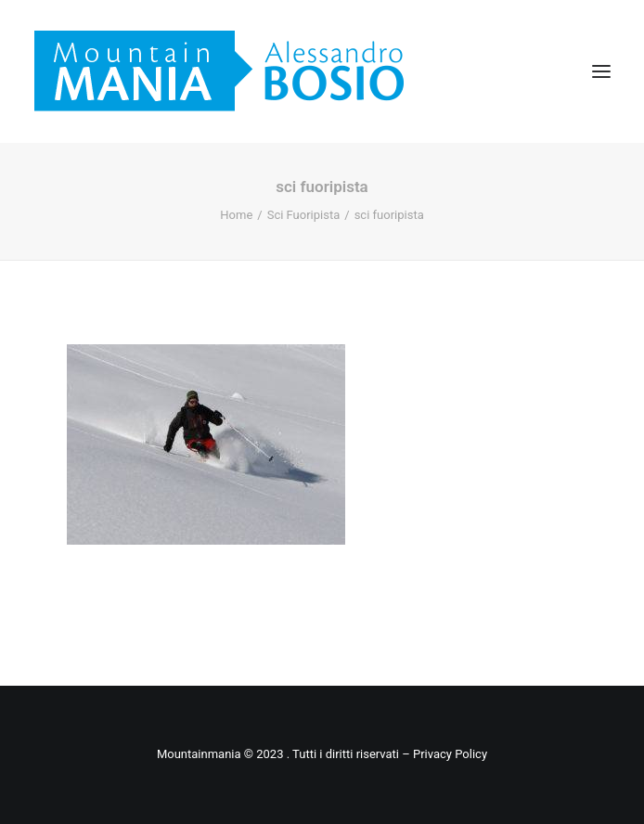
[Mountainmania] (219, 71)
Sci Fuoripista (304, 215)
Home (236, 215)
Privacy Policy (450, 754)
